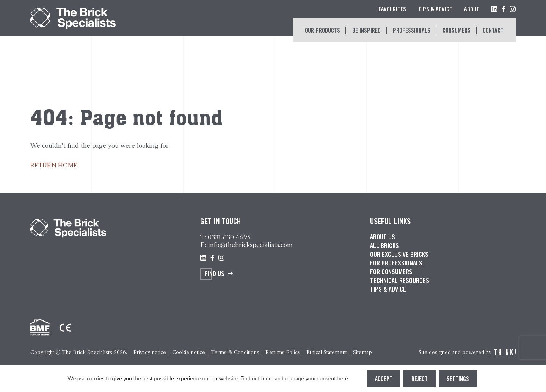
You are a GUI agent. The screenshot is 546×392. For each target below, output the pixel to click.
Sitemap (362, 352)
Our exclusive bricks (399, 255)
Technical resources (400, 281)
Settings (458, 380)
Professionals (412, 31)
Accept (384, 380)
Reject (420, 380)
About (472, 10)
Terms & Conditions (235, 352)
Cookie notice (189, 352)
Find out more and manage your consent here (294, 379)
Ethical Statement (327, 352)
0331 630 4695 (229, 237)
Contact (493, 31)
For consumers (391, 273)
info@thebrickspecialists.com (250, 245)
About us (383, 238)
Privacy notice (150, 352)
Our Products (322, 31)
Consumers (457, 31)
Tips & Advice (435, 10)
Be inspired (366, 31)
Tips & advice (388, 290)
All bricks (384, 247)
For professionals (396, 264)
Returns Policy (283, 352)
